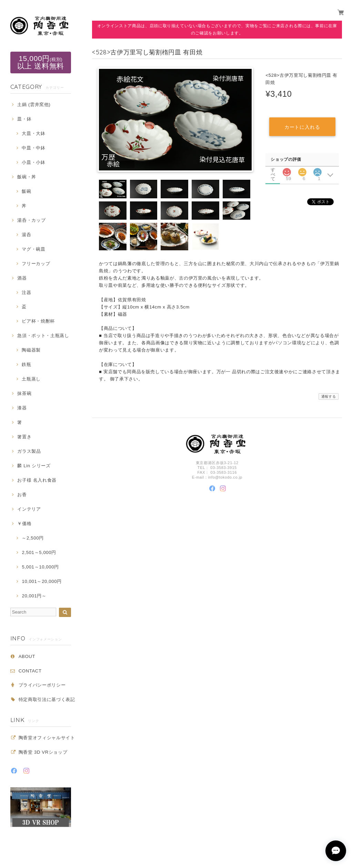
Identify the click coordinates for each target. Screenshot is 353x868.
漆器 (22, 408)
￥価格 (24, 524)
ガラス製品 (29, 451)
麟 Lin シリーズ (34, 466)
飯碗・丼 (27, 177)
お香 (22, 495)
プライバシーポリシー (42, 685)
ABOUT (27, 656)
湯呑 (26, 235)
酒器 (22, 278)
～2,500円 (33, 538)
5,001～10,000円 (40, 567)
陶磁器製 (31, 350)
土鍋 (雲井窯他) (34, 104)
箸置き (24, 437)
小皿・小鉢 (33, 162)
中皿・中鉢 (33, 148)
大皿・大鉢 (33, 133)
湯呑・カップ (31, 220)
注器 (26, 292)
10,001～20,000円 (42, 581)
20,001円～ (34, 596)
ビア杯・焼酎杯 (38, 321)
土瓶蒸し (31, 379)
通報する (329, 396)
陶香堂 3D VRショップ (43, 752)
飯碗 (26, 191)
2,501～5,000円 (39, 552)
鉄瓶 (26, 364)
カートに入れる (302, 127)
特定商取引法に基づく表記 (47, 699)
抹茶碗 (24, 393)
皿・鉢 (24, 119)
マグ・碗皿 (33, 249)
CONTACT (30, 671)
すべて (273, 170)
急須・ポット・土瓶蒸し (43, 336)
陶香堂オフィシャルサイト (47, 738)
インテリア (29, 509)
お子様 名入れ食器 (37, 480)
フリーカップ (36, 264)
